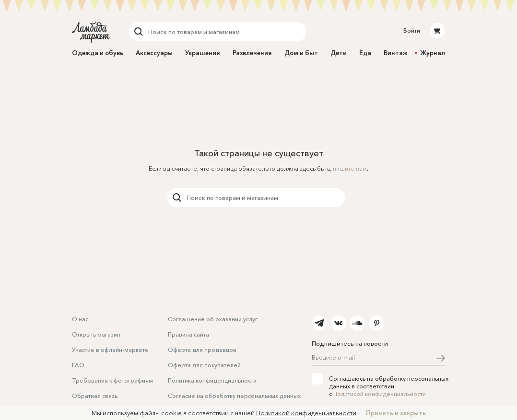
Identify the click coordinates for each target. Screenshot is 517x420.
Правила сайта (188, 334)
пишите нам (350, 169)
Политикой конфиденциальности (380, 394)
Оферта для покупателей (204, 365)
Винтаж (396, 53)
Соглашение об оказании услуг (213, 319)
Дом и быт (301, 53)
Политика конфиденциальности (212, 380)
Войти (412, 30)
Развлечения (252, 53)
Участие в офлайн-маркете (110, 350)
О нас (80, 319)
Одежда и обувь (98, 53)
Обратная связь (95, 396)
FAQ (78, 365)
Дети (339, 53)
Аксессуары (154, 53)
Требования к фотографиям (112, 380)
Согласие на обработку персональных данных (234, 396)
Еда (365, 53)
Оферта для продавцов (202, 350)
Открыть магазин (96, 334)
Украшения (203, 53)
